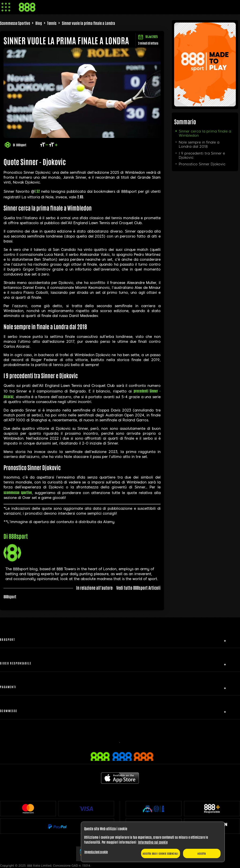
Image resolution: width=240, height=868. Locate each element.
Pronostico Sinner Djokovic (202, 164)
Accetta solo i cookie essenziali (161, 853)
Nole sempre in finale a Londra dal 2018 (199, 144)
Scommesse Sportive (15, 23)
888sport (21, 145)
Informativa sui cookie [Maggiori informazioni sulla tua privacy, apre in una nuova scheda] (153, 842)
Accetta (202, 853)
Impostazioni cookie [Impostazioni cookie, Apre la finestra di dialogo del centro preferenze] (96, 852)
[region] (153, 842)
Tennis (52, 23)
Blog (39, 23)
